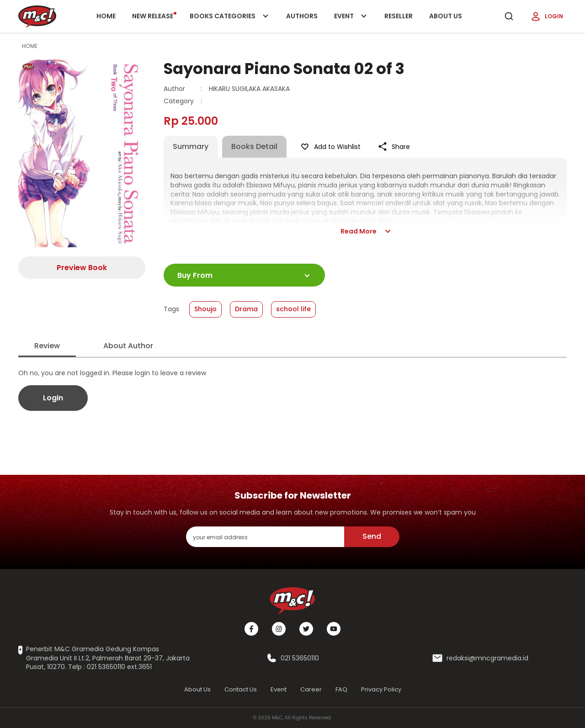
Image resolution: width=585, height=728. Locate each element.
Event (351, 22)
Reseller (399, 16)
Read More (365, 231)
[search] (509, 16)
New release (154, 16)
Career (311, 689)
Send (372, 536)
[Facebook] (251, 629)
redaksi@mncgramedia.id (487, 658)
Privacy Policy (381, 689)
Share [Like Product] (394, 147)
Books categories (227, 22)
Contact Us (241, 689)
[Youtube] (334, 629)
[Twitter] (306, 629)
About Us (446, 16)
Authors (302, 16)
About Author (128, 346)
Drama (246, 309)
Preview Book (82, 268)
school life (293, 309)
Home (106, 16)
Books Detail (254, 146)
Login (547, 16)
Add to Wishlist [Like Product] (330, 147)
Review (47, 346)
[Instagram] (279, 629)
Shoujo (205, 309)
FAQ (341, 689)
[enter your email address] (265, 537)
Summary (191, 146)
